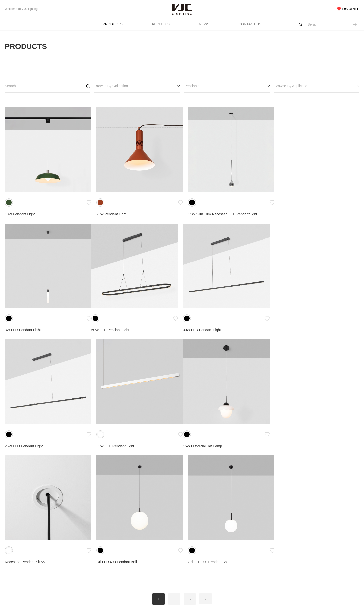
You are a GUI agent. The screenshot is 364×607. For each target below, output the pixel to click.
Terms (111, 563)
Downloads (178, 555)
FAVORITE (348, 9)
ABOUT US (161, 24)
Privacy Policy (117, 570)
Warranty (177, 570)
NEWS (204, 24)
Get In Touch (243, 555)
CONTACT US (250, 24)
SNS (300, 547)
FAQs (174, 563)
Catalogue (114, 555)
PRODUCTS (113, 24)
